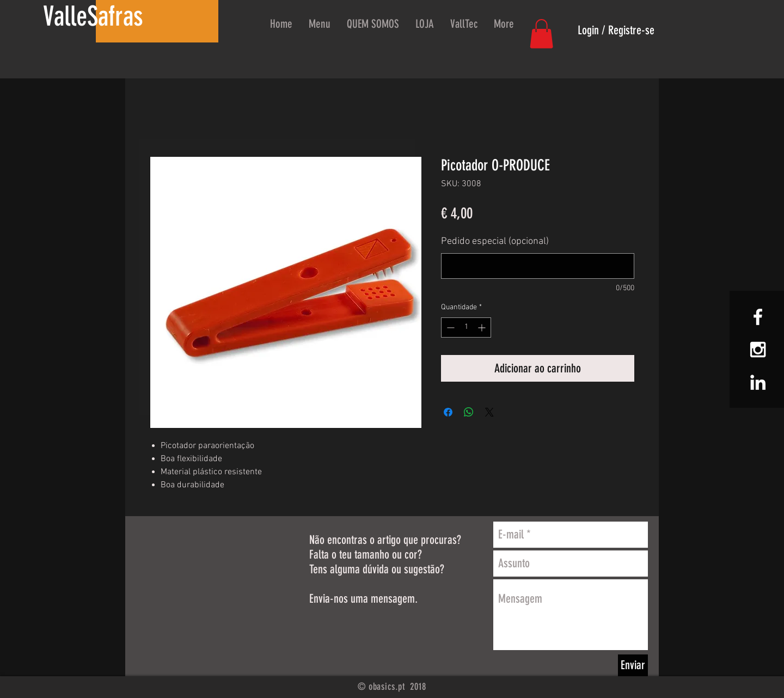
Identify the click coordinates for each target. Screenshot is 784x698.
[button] (541, 34)
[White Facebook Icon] (758, 317)
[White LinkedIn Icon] (758, 382)
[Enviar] (633, 665)
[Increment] (483, 327)
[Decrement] (449, 327)
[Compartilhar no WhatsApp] (469, 412)
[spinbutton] (466, 327)
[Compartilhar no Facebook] (448, 412)
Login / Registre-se (616, 30)
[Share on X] (489, 412)
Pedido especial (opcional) (495, 241)
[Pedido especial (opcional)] (538, 266)
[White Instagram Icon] (758, 350)
